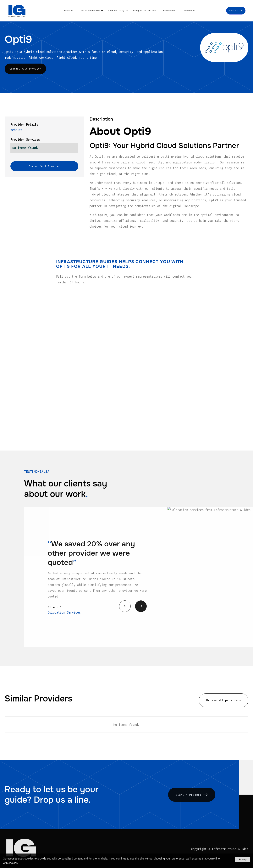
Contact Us (236, 11)
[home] (17, 11)
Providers (169, 11)
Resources (189, 11)
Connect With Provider (25, 69)
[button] (91, 11)
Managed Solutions (144, 11)
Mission (68, 11)
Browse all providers (224, 701)
